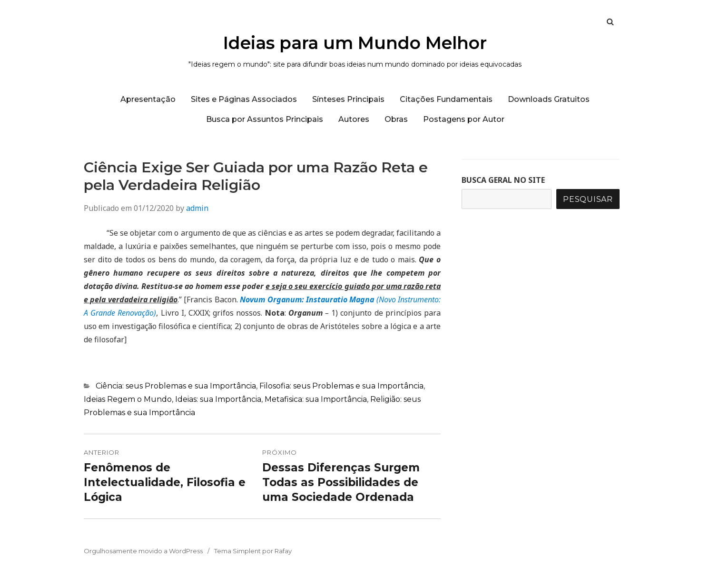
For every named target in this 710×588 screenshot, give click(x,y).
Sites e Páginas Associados (244, 99)
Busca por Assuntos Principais (265, 119)
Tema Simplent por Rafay (253, 551)
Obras (396, 119)
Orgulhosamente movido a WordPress (143, 551)
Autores (354, 119)
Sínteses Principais (348, 99)
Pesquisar (588, 199)
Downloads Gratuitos (549, 99)
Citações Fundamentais (446, 99)
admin (197, 208)
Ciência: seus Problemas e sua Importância (176, 386)
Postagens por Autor (464, 119)
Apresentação (148, 99)
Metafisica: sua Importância (316, 399)
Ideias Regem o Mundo (128, 399)
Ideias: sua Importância (218, 399)
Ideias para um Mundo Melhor (355, 43)
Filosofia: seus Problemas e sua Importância (341, 386)
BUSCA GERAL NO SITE (503, 180)
